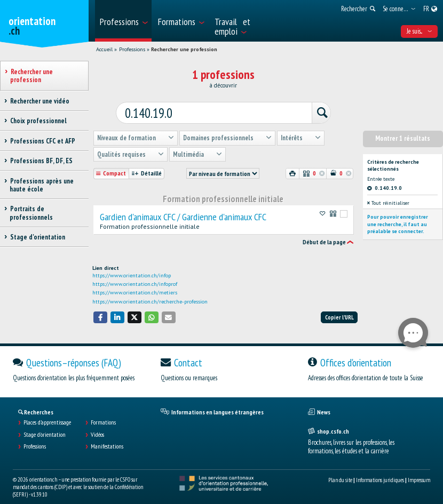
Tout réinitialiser (388, 194)
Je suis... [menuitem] (419, 31)
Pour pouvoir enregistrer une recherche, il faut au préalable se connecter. (398, 216)
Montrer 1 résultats (403, 130)
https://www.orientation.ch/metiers (135, 285)
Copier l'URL (339, 309)
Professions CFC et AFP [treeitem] (42, 141)
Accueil (104, 49)
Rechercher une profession (184, 49)
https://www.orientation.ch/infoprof (135, 276)
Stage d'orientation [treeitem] (37, 237)
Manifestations (107, 438)
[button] (100, 309)
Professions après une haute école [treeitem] (42, 185)
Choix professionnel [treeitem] (38, 121)
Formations (103, 414)
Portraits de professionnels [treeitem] (31, 213)
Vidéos (97, 427)
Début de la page (324, 234)
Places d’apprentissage (47, 414)
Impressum (419, 472)
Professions (132, 49)
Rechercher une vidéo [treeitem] (39, 101)
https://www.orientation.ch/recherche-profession (150, 294)
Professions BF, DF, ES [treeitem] (41, 161)
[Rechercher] (306, 107)
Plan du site (340, 472)
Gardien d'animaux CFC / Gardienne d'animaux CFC (183, 209)
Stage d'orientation (45, 427)
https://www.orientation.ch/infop (132, 267)
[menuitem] (123, 21)
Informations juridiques (380, 472)
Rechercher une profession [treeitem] (31, 76)
